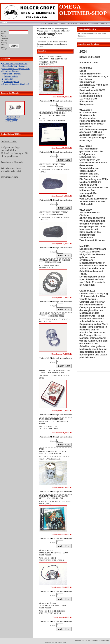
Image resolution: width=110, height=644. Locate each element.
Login (3, 22)
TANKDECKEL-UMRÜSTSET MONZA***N (13, 119)
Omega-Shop (43, 31)
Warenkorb (72, 23)
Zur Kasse (84, 23)
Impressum (79, 640)
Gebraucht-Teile (11, 76)
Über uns (53, 23)
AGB (87, 640)
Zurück (104, 23)
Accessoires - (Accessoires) (15, 63)
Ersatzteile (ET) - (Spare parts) (16, 69)
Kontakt (95, 23)
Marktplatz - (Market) (12, 74)
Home (62, 23)
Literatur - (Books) (11, 71)
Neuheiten (8, 79)
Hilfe (44, 23)
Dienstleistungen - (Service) (15, 66)
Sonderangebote (11, 81)
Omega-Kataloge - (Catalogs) (16, 84)
